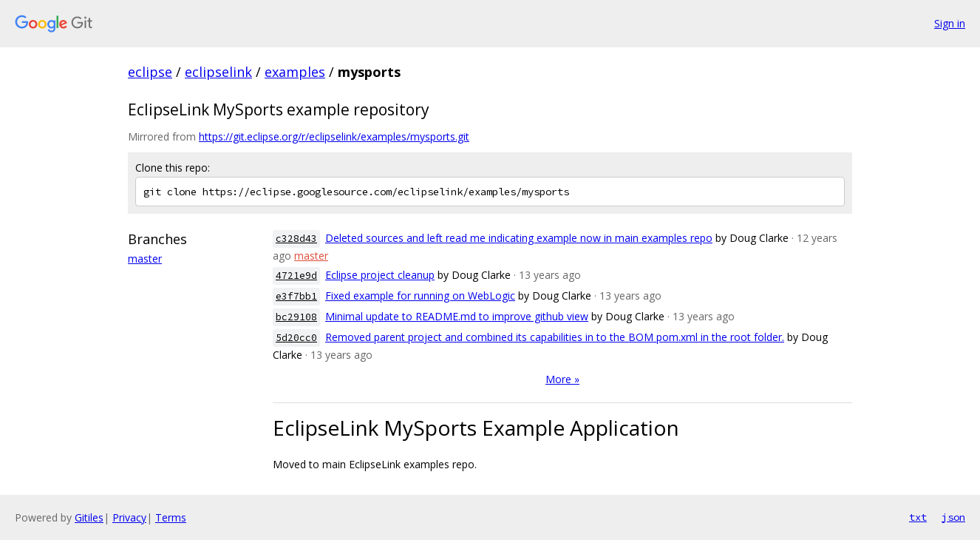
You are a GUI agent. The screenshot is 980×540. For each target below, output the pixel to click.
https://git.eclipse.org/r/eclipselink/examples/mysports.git (334, 136)
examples (295, 72)
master (145, 259)
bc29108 (296, 317)
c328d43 (296, 239)
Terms (171, 517)
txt (918, 517)
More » (562, 379)
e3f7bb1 (296, 296)
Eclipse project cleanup (380, 275)
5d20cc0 (296, 338)
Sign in (950, 23)
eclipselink (218, 72)
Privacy (129, 517)
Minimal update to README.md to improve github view (457, 316)
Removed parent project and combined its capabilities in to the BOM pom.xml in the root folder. (555, 337)
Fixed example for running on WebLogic (420, 296)
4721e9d (296, 276)
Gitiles (89, 517)
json (953, 517)
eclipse (150, 72)
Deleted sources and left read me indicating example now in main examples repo (519, 238)
